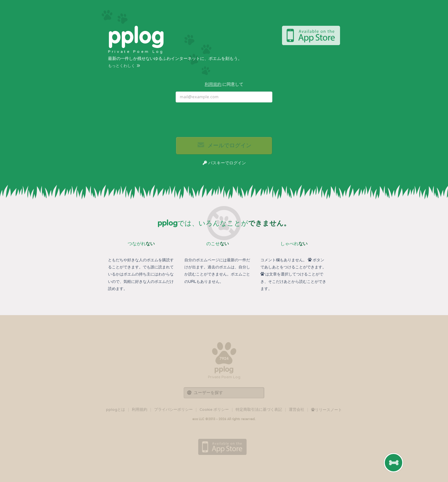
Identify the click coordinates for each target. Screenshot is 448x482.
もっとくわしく (124, 66)
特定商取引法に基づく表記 (259, 410)
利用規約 (213, 84)
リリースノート (326, 410)
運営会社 (297, 410)
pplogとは (116, 410)
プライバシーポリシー (173, 410)
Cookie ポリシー (214, 410)
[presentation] (224, 120)
